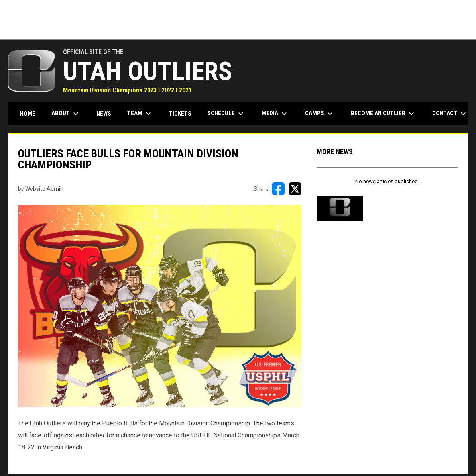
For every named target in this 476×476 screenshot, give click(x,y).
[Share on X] (295, 189)
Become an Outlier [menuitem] (384, 114)
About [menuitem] (66, 114)
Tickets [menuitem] (180, 114)
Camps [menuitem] (320, 114)
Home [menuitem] (28, 114)
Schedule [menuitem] (226, 114)
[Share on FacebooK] (278, 189)
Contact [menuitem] (450, 114)
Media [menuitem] (275, 114)
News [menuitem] (104, 114)
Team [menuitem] (140, 114)
